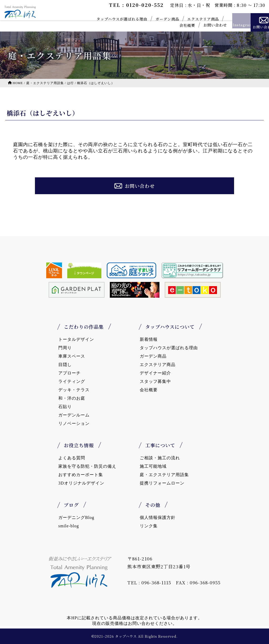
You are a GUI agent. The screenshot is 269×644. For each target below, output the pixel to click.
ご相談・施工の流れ (160, 458)
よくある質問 (72, 458)
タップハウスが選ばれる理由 (106, 19)
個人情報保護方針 (158, 517)
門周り (65, 348)
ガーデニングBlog (76, 517)
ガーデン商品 (151, 19)
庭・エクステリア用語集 (164, 475)
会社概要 (171, 25)
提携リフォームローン (162, 483)
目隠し (65, 365)
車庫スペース (72, 356)
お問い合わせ (199, 25)
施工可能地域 (153, 466)
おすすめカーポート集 (81, 475)
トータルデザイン (76, 339)
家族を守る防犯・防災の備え (87, 466)
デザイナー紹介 (155, 373)
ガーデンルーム (74, 415)
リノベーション (74, 423)
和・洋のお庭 (72, 398)
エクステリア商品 (187, 19)
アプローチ (69, 373)
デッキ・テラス (74, 390)
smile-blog (69, 526)
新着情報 (149, 339)
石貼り (65, 407)
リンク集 (149, 526)
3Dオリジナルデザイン (81, 483)
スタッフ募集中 (155, 381)
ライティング (72, 381)
